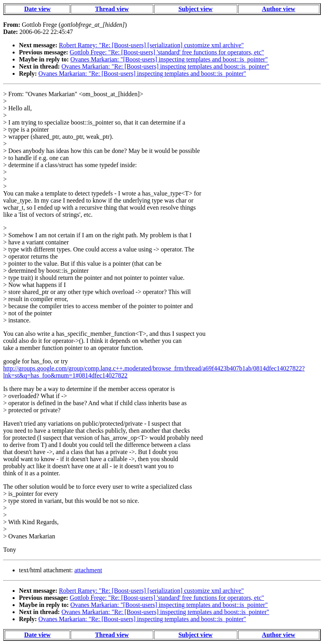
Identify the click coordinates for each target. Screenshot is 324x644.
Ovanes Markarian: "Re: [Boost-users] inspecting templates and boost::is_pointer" (165, 66)
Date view (37, 9)
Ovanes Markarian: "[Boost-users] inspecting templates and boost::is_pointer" (169, 59)
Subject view (196, 9)
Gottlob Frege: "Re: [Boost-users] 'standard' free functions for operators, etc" (167, 52)
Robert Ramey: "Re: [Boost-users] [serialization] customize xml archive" (151, 45)
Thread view (112, 9)
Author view (279, 9)
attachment (88, 570)
